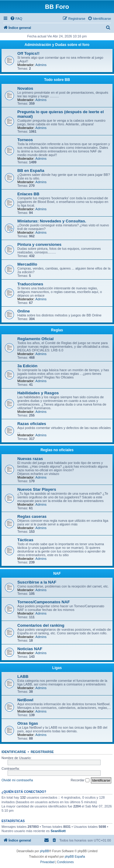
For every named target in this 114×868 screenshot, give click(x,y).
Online (24, 311)
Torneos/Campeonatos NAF (44, 602)
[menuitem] (16, 19)
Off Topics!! (28, 53)
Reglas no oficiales (57, 450)
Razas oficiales (32, 424)
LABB (23, 676)
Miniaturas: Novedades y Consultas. (52, 221)
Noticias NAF (30, 649)
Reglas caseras (32, 516)
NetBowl (25, 700)
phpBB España (75, 857)
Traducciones (30, 284)
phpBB (44, 851)
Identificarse (14, 752)
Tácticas (25, 540)
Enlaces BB (28, 194)
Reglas (57, 330)
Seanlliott (58, 831)
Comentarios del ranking (41, 625)
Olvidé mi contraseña (17, 780)
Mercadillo (27, 264)
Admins (41, 65)
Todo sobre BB (57, 80)
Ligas (57, 668)
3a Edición (27, 366)
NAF (57, 573)
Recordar (80, 780)
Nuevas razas (30, 459)
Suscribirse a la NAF (37, 582)
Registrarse (42, 752)
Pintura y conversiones (39, 244)
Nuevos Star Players (37, 489)
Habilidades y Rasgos (38, 393)
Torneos (25, 140)
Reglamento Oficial (35, 339)
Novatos (25, 88)
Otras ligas (28, 723)
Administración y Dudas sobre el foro (57, 45)
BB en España (31, 171)
